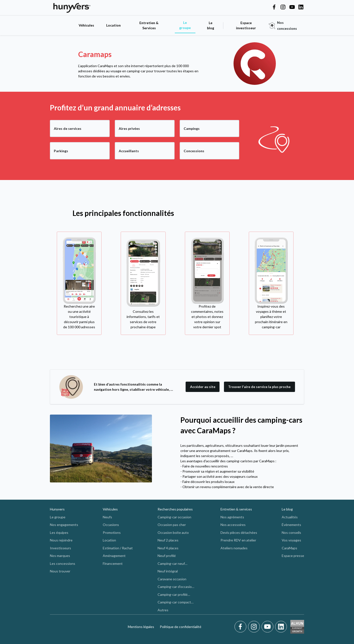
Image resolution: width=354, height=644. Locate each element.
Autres (163, 610)
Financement (113, 563)
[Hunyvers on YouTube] (292, 7)
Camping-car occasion (174, 517)
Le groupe (185, 25)
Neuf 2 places (168, 540)
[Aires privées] (145, 129)
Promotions (112, 532)
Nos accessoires (233, 525)
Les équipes (59, 532)
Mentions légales (141, 627)
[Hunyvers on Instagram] (283, 7)
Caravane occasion (172, 579)
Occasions (111, 525)
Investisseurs (60, 548)
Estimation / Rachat (118, 548)
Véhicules (86, 25)
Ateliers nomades (234, 548)
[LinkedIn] (281, 627)
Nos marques (60, 556)
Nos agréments (232, 517)
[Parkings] (80, 151)
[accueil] (62, 25)
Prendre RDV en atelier (238, 540)
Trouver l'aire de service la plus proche (259, 387)
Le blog (287, 509)
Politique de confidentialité (181, 627)
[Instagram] (255, 627)
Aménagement (114, 556)
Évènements (291, 525)
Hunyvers (57, 509)
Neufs (107, 517)
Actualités (290, 517)
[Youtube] (268, 627)
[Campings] (210, 129)
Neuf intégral (168, 571)
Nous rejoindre (61, 540)
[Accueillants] (145, 151)
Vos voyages (291, 540)
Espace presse (293, 556)
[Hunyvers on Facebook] (274, 7)
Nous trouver (60, 571)
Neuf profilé (167, 556)
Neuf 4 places (168, 548)
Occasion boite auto (173, 532)
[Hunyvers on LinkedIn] (301, 7)
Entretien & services (236, 509)
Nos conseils (291, 532)
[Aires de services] (80, 129)
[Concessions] (210, 151)
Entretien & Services (149, 25)
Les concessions (63, 563)
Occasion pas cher (172, 525)
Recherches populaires (175, 509)
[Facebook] (241, 627)
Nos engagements (64, 525)
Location (113, 25)
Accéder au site (203, 387)
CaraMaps (289, 548)
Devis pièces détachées (239, 532)
